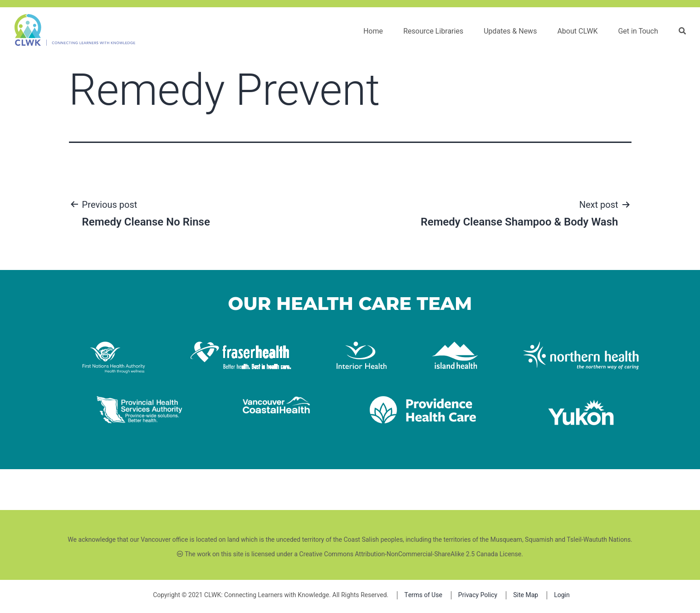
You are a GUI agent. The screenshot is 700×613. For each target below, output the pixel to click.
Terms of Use (423, 595)
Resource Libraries (433, 31)
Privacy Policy (478, 595)
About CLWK (577, 31)
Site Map (526, 595)
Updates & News (510, 31)
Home (373, 31)
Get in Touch (638, 31)
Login (562, 595)
